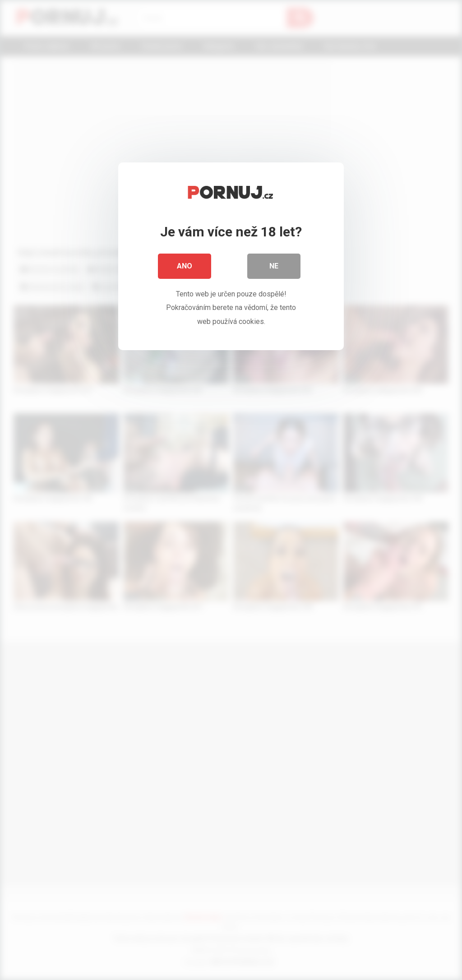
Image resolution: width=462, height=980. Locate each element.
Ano (185, 266)
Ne (274, 266)
